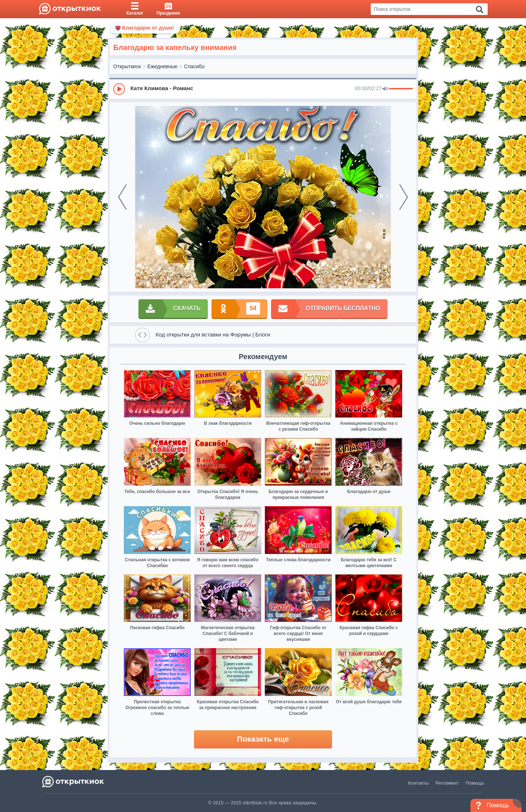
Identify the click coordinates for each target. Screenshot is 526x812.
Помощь (475, 783)
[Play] (119, 89)
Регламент (447, 783)
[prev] (122, 197)
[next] (404, 197)
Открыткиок (127, 66)
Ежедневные (162, 66)
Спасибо (194, 66)
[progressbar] (401, 89)
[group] (263, 89)
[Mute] (385, 89)
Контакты (418, 783)
